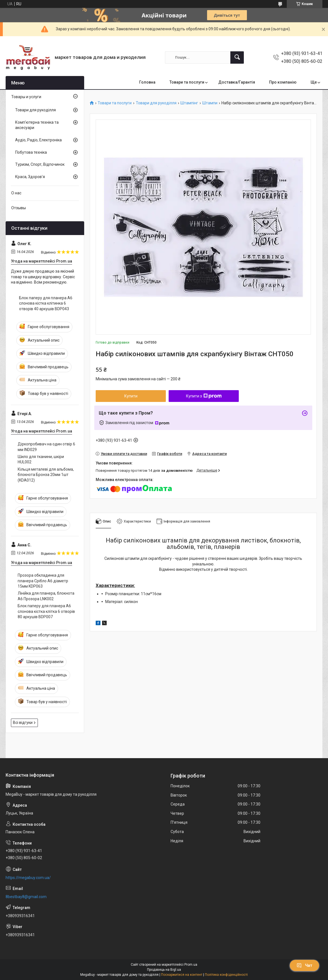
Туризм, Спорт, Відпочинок (40, 164)
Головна (147, 82)
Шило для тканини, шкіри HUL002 (41, 459)
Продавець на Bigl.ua (164, 970)
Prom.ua (191, 965)
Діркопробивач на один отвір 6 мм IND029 (46, 447)
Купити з (204, 396)
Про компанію (283, 82)
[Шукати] (237, 57)
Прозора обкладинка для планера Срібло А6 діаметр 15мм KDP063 (43, 581)
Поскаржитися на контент (182, 975)
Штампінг (189, 103)
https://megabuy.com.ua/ (28, 878)
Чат (304, 965)
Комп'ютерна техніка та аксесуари (37, 125)
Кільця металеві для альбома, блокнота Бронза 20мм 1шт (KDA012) (46, 475)
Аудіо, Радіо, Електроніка (38, 140)
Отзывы (19, 208)
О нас (16, 193)
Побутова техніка (31, 152)
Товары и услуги (26, 97)
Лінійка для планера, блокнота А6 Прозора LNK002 (46, 596)
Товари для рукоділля (156, 103)
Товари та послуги (187, 82)
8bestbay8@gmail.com (26, 897)
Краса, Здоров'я (30, 177)
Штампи (210, 103)
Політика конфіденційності (226, 975)
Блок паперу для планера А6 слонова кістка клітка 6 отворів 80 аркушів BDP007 (46, 611)
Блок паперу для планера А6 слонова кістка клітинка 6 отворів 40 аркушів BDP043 (46, 303)
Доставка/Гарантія (237, 82)
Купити (131, 396)
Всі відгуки (23, 723)
